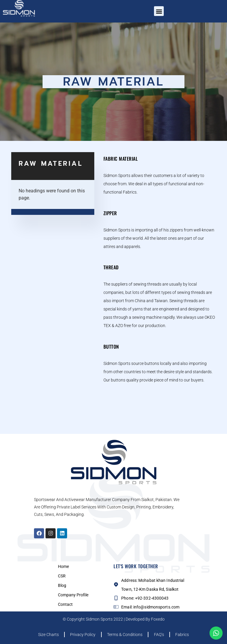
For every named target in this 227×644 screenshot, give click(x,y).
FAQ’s (160, 635)
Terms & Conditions (125, 635)
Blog (62, 585)
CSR (62, 576)
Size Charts (46, 635)
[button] (159, 11)
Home (63, 566)
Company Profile (73, 595)
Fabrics (184, 635)
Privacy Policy (82, 635)
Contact (65, 604)
